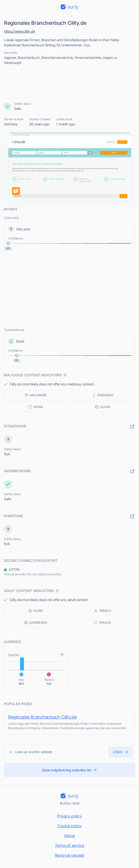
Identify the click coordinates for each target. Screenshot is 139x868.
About (69, 836)
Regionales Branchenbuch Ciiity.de (42, 717)
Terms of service (69, 845)
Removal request (70, 855)
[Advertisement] (70, 83)
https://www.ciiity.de (19, 31)
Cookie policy (69, 826)
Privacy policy (69, 816)
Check (121, 752)
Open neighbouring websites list (70, 770)
